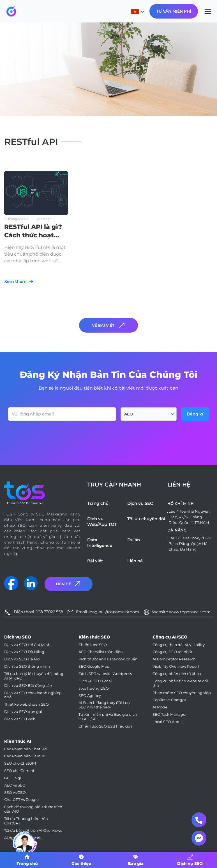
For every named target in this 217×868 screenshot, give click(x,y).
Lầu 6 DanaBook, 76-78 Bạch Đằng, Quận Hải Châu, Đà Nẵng (190, 544)
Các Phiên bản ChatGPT (26, 749)
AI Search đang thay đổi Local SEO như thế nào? (106, 705)
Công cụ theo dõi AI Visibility (179, 645)
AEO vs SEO (15, 785)
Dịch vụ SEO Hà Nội (22, 659)
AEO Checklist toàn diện (101, 652)
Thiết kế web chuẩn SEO (26, 704)
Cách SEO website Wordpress (105, 674)
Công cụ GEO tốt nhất (172, 652)
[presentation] (51, 436)
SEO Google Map (94, 666)
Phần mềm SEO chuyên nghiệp (182, 693)
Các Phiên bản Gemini (25, 756)
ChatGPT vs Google (21, 800)
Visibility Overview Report (176, 666)
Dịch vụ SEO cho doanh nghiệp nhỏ (33, 695)
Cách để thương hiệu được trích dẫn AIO (33, 809)
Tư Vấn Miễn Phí (174, 11)
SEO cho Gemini (19, 771)
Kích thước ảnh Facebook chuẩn (108, 659)
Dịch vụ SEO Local (95, 681)
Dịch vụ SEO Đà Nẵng (24, 652)
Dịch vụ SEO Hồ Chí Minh (27, 645)
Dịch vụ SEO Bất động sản (28, 686)
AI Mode (160, 707)
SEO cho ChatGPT (20, 763)
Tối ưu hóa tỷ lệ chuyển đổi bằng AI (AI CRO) (34, 676)
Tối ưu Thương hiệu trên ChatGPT (26, 821)
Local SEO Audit (167, 722)
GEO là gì (13, 778)
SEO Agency (90, 696)
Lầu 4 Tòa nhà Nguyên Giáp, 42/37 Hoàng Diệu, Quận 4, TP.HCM (189, 517)
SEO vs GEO (15, 793)
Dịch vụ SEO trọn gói (23, 712)
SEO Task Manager (170, 714)
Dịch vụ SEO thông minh (27, 666)
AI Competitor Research (174, 659)
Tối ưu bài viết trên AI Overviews (33, 830)
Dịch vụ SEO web (20, 719)
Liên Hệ (69, 584)
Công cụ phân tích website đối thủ (180, 683)
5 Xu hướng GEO (94, 688)
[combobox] (149, 414)
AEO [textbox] (129, 414)
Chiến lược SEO (93, 645)
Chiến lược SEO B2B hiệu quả (106, 726)
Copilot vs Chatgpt (169, 700)
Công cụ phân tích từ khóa (177, 674)
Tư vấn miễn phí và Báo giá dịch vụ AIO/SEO (108, 717)
